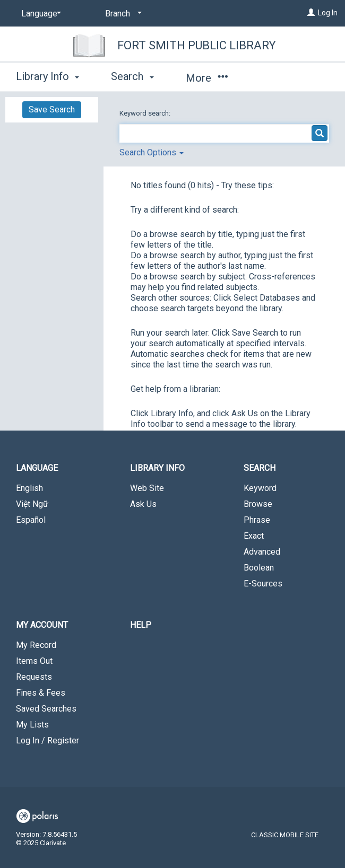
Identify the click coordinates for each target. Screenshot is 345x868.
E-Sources (263, 584)
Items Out (34, 661)
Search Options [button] (152, 152)
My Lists (32, 725)
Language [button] (37, 468)
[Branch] (122, 14)
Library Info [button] (48, 76)
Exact (254, 536)
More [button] (207, 78)
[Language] (39, 14)
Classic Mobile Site (285, 835)
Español (31, 520)
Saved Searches (46, 709)
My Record (36, 645)
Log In (328, 13)
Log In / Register (48, 740)
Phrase (257, 520)
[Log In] (311, 13)
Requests (34, 677)
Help (141, 625)
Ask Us (143, 504)
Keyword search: (146, 113)
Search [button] (132, 76)
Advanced (262, 552)
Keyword (260, 488)
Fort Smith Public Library (197, 45)
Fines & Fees (41, 693)
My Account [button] (42, 625)
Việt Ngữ (32, 504)
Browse (258, 504)
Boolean (259, 568)
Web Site (147, 488)
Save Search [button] (52, 109)
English (29, 488)
